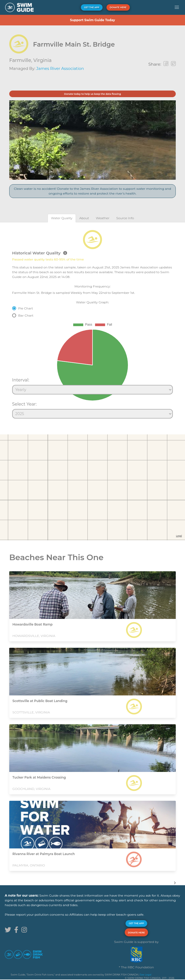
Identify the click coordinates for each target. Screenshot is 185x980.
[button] (177, 7)
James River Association (60, 68)
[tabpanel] (92, 322)
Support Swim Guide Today (92, 20)
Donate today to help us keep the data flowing (92, 94)
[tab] (62, 218)
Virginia (42, 60)
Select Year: (24, 404)
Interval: (21, 380)
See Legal (145, 975)
